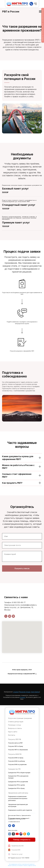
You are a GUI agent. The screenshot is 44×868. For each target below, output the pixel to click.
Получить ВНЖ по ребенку (17, 761)
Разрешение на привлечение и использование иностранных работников (18, 798)
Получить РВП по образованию (18, 750)
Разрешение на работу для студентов (20, 810)
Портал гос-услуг (17, 854)
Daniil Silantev (35, 692)
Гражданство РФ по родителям (18, 782)
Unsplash (16, 692)
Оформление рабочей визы (18, 793)
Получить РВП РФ (15, 739)
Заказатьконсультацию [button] (43, 25)
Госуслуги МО (16, 850)
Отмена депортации (16, 722)
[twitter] (6, 616)
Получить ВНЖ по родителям (17, 764)
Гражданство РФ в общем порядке (19, 773)
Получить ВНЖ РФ (15, 754)
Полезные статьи (15, 725)
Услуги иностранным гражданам (20, 718)
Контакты (12, 735)
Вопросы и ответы (15, 728)
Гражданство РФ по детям (16, 785)
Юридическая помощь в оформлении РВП (22, 674)
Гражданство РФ (14, 769)
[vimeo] (13, 616)
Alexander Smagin (25, 692)
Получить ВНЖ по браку (16, 758)
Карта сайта (13, 732)
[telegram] (10, 616)
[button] (22, 840)
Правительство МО (18, 846)
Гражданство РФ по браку (16, 788)
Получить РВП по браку (16, 746)
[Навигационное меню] (40, 12)
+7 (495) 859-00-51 (14, 822)
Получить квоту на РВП (15, 743)
